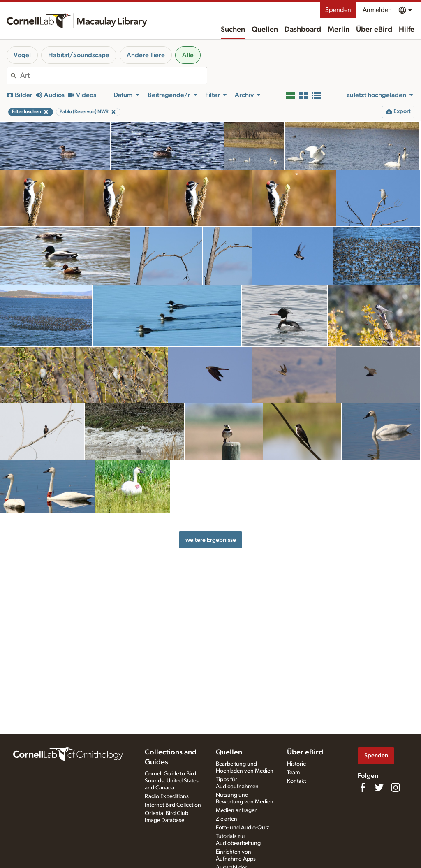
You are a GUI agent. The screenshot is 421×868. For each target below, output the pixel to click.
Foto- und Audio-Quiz (242, 828)
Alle (188, 55)
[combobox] (113, 76)
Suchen (233, 30)
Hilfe (407, 30)
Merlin (339, 30)
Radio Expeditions (167, 796)
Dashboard (303, 30)
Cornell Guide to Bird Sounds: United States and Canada (172, 781)
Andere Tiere (146, 55)
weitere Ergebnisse (211, 540)
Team (293, 773)
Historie (296, 764)
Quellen (265, 30)
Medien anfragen (237, 810)
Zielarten (227, 819)
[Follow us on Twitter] (379, 787)
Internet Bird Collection (173, 805)
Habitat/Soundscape (79, 55)
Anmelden (377, 10)
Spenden (338, 10)
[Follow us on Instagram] (396, 787)
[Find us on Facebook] (363, 787)
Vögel (22, 55)
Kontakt (296, 781)
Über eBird (374, 30)
